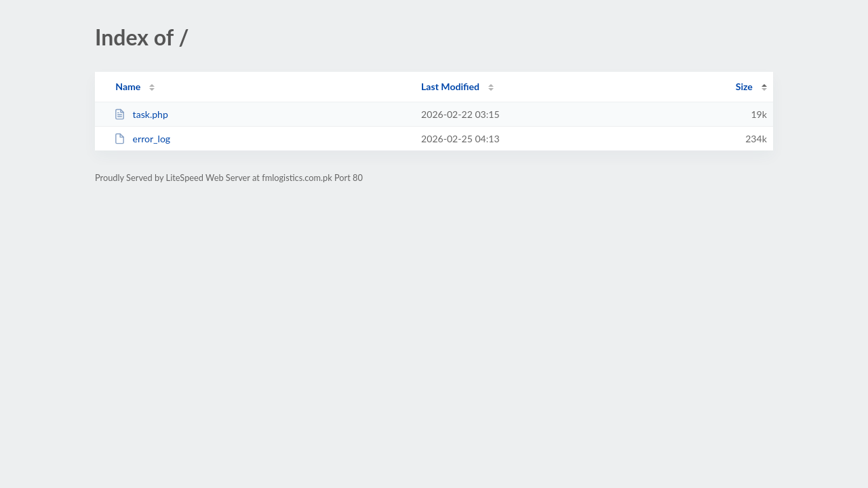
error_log (142, 139)
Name (128, 86)
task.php (141, 114)
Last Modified (450, 86)
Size (744, 86)
